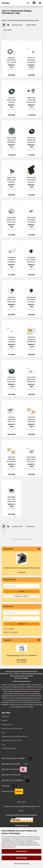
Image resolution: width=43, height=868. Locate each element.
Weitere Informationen (22, 864)
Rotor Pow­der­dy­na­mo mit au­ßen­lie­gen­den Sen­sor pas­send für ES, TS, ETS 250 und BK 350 (11, 140)
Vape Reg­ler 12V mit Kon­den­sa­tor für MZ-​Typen (11, 499)
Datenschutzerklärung (8, 847)
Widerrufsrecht (7, 724)
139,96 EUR (22, 572)
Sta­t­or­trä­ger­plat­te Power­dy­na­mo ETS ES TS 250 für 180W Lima (31, 379)
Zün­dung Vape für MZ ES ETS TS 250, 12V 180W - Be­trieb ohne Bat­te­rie (11, 419)
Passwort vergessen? (11, 632)
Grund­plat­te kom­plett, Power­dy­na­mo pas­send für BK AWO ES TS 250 (11, 260)
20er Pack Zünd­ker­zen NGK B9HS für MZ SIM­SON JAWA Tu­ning (11, 459)
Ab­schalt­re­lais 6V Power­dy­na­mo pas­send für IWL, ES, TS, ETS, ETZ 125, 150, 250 (31, 300)
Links (3, 745)
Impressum (5, 716)
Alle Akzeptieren (21, 851)
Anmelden (22, 624)
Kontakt (4, 721)
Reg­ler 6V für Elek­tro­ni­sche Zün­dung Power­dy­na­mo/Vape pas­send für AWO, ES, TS (11, 180)
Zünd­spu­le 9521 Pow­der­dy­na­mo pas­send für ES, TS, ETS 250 (31, 260)
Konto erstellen (8, 629)
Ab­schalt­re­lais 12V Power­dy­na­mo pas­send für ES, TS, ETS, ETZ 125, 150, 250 (31, 180)
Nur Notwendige (21, 858)
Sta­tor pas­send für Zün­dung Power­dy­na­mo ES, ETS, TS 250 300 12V (31, 140)
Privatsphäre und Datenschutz (12, 740)
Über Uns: (21, 802)
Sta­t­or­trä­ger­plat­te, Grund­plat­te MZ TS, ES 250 (31, 459)
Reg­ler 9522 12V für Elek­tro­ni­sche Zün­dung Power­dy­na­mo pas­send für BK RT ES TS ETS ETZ (31, 100)
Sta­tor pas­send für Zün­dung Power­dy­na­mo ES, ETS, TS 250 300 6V (11, 379)
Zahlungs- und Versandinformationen (14, 736)
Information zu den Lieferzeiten (12, 728)
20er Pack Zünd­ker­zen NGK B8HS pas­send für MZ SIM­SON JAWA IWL (31, 419)
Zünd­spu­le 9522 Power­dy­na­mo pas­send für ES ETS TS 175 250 (12, 300)
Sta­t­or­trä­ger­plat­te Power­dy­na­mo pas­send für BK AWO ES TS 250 (12, 220)
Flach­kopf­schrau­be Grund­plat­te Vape (12, 340)
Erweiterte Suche (22, 596)
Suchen (22, 591)
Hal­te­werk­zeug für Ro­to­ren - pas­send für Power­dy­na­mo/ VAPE (11, 60)
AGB (3, 732)
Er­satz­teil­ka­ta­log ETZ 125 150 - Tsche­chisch (22, 656)
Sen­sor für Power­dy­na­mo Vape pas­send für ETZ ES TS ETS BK (31, 60)
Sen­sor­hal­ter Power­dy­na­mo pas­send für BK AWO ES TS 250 (31, 220)
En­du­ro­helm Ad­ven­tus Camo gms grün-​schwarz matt (21, 568)
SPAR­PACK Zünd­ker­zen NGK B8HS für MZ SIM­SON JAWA (31, 340)
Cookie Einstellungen (9, 748)
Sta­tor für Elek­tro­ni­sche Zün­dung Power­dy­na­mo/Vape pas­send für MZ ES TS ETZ (11, 100)
